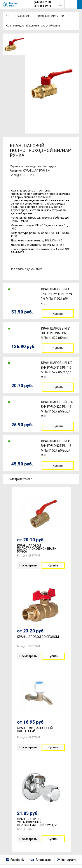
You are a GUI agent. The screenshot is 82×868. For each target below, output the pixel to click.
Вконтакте (43, 860)
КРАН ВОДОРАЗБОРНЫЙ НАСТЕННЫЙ (35, 730)
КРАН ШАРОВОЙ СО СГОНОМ (38, 637)
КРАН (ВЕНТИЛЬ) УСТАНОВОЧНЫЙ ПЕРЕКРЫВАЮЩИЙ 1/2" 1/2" (37, 822)
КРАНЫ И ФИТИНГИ (51, 16)
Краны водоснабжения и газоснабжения (33, 26)
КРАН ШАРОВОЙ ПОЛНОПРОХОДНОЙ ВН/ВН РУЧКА (37, 549)
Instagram (69, 860)
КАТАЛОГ (24, 16)
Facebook (17, 860)
